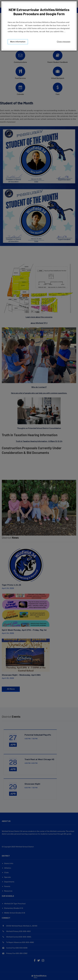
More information (18, 42)
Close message (64, 42)
